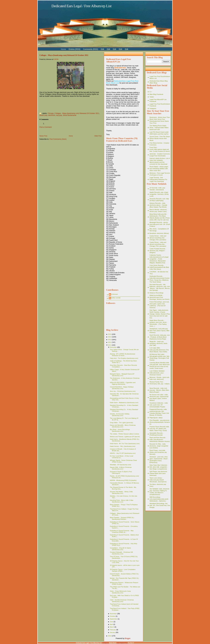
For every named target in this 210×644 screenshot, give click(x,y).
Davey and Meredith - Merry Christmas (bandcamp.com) (123, 426)
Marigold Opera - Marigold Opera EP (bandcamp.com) (122, 375)
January (113, 632)
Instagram (153, 108)
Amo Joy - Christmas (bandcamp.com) (123, 391)
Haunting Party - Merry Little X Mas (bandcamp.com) (122, 501)
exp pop (59, 115)
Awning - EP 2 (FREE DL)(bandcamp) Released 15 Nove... (122, 355)
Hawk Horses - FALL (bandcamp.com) (123, 446)
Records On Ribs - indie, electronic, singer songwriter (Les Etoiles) (159, 446)
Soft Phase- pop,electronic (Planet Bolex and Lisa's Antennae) (158, 473)
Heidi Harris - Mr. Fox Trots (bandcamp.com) (125, 444)
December (113, 347)
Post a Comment (46, 127)
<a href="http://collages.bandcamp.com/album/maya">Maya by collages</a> (67, 104)
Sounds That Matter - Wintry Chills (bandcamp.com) (121, 492)
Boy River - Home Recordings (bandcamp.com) (120, 430)
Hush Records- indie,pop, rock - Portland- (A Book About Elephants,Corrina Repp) (160, 337)
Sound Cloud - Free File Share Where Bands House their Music (160, 138)
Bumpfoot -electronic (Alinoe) (159, 233)
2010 (110, 636)
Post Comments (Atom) (58, 139)
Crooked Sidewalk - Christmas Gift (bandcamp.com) (121, 553)
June (111, 622)
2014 (110, 337)
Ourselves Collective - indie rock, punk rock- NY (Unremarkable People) (159, 405)
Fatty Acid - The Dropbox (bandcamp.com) (124, 358)
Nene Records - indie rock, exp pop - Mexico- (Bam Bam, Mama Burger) (160, 390)
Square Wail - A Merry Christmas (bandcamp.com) (121, 468)
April (111, 624)
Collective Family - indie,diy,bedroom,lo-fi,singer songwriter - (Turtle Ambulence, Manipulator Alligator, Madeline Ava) (159, 259)
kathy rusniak (116, 298)
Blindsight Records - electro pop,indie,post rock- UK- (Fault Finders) (160, 224)
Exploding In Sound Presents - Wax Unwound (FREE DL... (122, 531)
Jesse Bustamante (70, 115)
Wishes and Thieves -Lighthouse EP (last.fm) (125, 437)
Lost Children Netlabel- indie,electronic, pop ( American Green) (157, 373)
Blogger (128, 638)
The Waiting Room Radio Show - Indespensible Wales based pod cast (159, 128)
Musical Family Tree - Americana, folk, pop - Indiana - (160, 384)
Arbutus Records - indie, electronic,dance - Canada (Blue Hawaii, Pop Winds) (158, 205)
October (113, 616)
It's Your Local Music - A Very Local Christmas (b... (121, 457)
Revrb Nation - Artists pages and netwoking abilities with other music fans (159, 169)
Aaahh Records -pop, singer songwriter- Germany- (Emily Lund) (159, 194)
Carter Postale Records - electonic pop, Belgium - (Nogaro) (158, 251)
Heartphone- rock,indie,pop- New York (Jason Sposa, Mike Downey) (160, 331)
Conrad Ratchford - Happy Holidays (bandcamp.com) (122, 388)
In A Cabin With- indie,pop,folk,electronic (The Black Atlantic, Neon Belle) (159, 350)
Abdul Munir (113, 643)
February (113, 630)
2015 (110, 334)
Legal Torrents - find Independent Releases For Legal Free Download (158, 179)
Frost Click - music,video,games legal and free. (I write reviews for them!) (160, 149)
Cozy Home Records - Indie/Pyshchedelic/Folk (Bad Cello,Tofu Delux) (159, 267)
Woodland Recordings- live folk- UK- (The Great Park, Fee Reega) (160, 505)
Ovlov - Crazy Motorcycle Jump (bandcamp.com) (120, 592)
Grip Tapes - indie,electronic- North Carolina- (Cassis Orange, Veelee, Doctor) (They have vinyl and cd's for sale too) (160, 314)
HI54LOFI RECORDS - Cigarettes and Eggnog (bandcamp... (123, 383)
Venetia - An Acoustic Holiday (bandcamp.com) (120, 415)
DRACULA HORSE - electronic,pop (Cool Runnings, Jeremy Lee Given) (160, 297)
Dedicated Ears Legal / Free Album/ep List (81, 6)
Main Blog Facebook (156, 94)
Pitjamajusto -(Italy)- (156, 418)
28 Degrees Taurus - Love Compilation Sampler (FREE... (123, 570)
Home (71, 136)
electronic (52, 115)
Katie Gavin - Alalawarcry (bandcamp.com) (124, 403)
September (114, 619)
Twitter (152, 97)
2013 (110, 340)
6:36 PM (56, 59)
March (112, 627)
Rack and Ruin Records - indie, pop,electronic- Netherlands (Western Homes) (160, 439)
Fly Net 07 (131, 643)
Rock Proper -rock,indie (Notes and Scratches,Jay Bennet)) (158, 452)
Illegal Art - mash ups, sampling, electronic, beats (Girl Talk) (158, 343)
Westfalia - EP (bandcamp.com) (120, 465)
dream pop (43, 115)
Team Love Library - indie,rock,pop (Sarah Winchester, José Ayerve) (158, 480)
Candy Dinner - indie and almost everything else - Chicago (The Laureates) (158, 238)
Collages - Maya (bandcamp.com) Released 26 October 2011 (64, 55)
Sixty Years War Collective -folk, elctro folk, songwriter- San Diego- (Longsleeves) (159, 467)
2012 (110, 342)
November (113, 614)
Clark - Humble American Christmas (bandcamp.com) (122, 601)
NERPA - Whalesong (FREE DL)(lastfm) (123, 480)
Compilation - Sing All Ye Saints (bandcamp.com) (120, 549)
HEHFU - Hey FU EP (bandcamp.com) (123, 453)
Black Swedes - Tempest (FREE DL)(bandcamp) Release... (122, 518)
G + (151, 92)
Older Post (98, 136)
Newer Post (43, 136)
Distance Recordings (157, 293)
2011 (110, 345)
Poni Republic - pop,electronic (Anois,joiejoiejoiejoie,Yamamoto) (160, 422)
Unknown (115, 294)
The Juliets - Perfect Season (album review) (124, 434)
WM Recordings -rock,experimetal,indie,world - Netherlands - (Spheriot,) (159, 499)
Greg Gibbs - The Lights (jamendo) (121, 423)
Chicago (51, 113)
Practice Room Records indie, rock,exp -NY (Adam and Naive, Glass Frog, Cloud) (160, 429)
